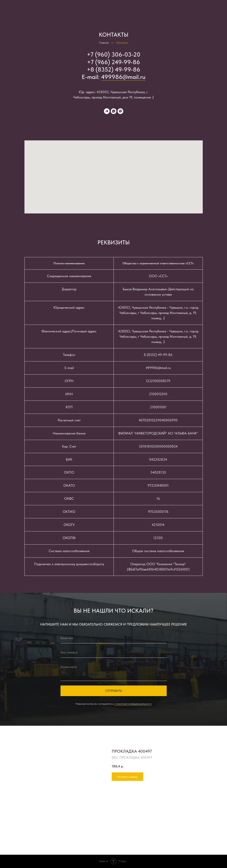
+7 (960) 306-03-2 (112, 54)
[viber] (120, 111)
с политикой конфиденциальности (133, 704)
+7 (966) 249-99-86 (113, 62)
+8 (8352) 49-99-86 (113, 69)
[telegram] (107, 111)
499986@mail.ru (123, 77)
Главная (104, 43)
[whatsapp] (114, 111)
